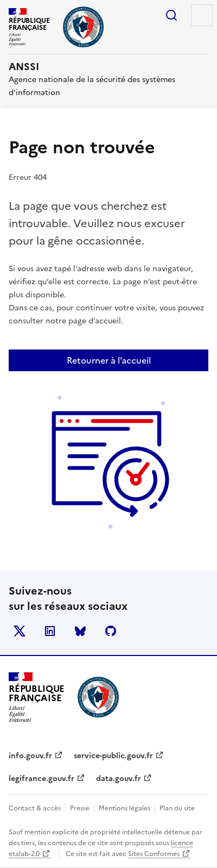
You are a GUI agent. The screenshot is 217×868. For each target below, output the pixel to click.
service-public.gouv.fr (113, 756)
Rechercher (171, 15)
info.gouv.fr (30, 756)
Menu (202, 15)
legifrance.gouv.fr (42, 779)
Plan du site (177, 808)
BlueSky (80, 631)
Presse (80, 808)
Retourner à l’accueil (109, 360)
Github (111, 631)
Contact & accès (35, 808)
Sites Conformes (154, 854)
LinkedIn (50, 631)
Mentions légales (125, 808)
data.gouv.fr (119, 779)
